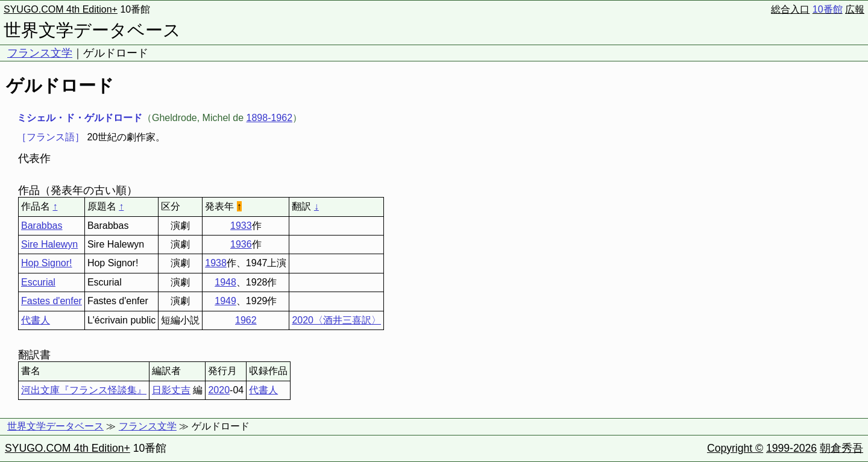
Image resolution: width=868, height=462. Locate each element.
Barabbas (42, 226)
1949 (225, 301)
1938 (216, 263)
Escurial (38, 282)
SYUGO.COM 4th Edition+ (61, 9)
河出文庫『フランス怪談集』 (84, 390)
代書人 (36, 320)
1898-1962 (270, 118)
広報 (855, 9)
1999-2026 (791, 448)
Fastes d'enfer (52, 301)
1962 (246, 320)
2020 (219, 390)
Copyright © (735, 448)
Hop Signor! (47, 263)
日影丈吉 (171, 390)
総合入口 (790, 9)
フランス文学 (40, 53)
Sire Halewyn (49, 244)
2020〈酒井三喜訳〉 (336, 320)
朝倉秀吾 (841, 448)
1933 (241, 226)
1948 (225, 282)
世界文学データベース (92, 30)
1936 (241, 244)
